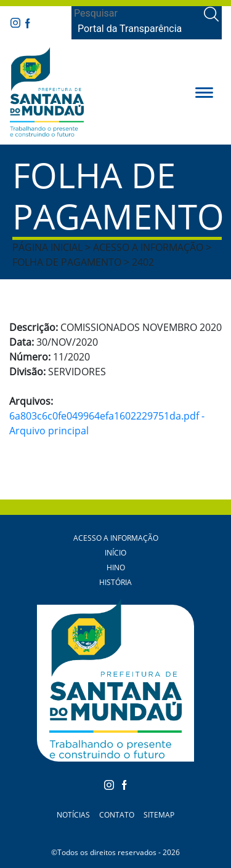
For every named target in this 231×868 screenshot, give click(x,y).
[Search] (136, 14)
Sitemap (159, 815)
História (115, 582)
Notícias (73, 815)
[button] (204, 92)
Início (115, 553)
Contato (117, 815)
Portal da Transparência (130, 29)
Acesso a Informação (116, 538)
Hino (116, 567)
